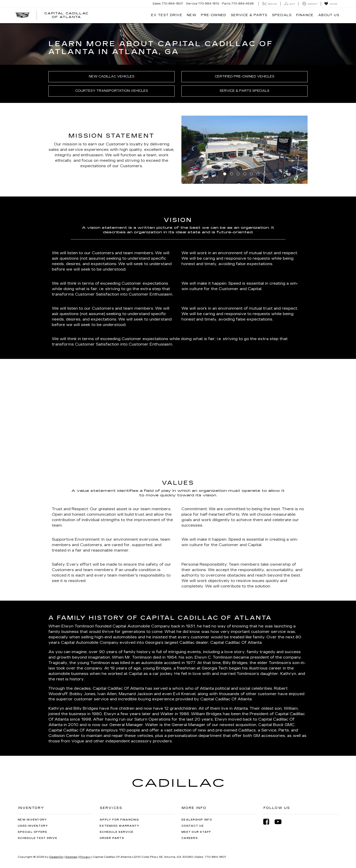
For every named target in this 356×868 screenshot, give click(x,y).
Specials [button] (282, 15)
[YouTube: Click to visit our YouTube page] (280, 822)
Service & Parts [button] (249, 15)
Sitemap (71, 857)
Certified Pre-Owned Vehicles (245, 76)
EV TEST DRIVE (167, 15)
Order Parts (112, 838)
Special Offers (33, 832)
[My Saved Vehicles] (331, 4)
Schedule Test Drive (38, 838)
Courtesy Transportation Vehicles (112, 91)
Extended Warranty (119, 826)
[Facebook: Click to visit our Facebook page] (268, 822)
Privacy (85, 857)
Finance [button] (305, 15)
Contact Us (193, 826)
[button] (191, 150)
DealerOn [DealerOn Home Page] (56, 857)
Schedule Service (117, 832)
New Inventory (32, 820)
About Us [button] (329, 15)
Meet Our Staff (196, 832)
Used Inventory (33, 826)
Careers (190, 838)
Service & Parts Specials (244, 91)
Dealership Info (197, 820)
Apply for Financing (119, 820)
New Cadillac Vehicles (112, 76)
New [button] (192, 15)
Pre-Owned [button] (214, 15)
